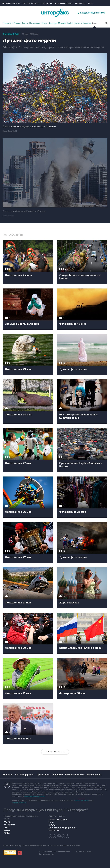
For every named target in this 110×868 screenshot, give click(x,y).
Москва (62, 23)
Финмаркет (80, 3)
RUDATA (52, 825)
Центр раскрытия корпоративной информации (62, 829)
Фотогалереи (11, 34)
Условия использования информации (54, 851)
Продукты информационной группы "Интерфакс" (46, 810)
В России (16, 23)
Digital (70, 23)
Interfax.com (47, 3)
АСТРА (7, 833)
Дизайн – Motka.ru (84, 851)
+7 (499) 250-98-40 (81, 801)
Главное (7, 23)
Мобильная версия (11, 3)
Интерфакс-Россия (64, 3)
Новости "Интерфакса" (58, 820)
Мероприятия (94, 775)
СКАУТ (7, 828)
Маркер (7, 830)
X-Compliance (9, 825)
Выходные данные (47, 854)
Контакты (8, 775)
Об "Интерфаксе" (31, 3)
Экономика (35, 23)
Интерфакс (55, 13)
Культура (53, 23)
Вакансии (58, 775)
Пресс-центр (43, 775)
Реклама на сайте (75, 775)
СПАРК (7, 822)
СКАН (51, 822)
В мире (25, 23)
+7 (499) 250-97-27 (19, 803)
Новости (78, 23)
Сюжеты (87, 23)
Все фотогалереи (55, 752)
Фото (95, 23)
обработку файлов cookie (35, 796)
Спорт (45, 23)
